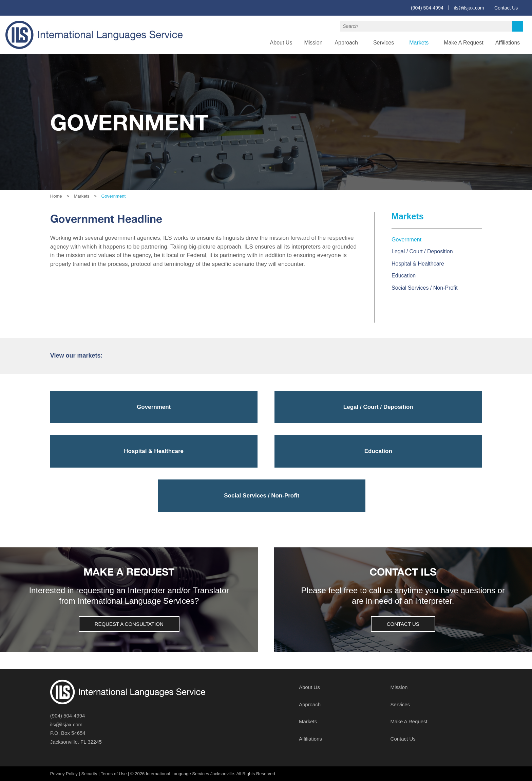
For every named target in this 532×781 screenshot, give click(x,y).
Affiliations (508, 43)
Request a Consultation (129, 624)
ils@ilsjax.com (469, 8)
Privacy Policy (64, 774)
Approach (346, 43)
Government (406, 240)
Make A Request (464, 43)
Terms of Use (114, 774)
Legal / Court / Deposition (422, 251)
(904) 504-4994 (427, 8)
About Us (281, 43)
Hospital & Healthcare (418, 264)
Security (89, 774)
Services (384, 43)
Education (404, 276)
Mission (313, 43)
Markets (419, 43)
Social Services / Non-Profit (425, 288)
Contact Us (506, 8)
